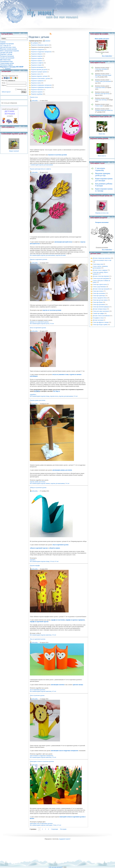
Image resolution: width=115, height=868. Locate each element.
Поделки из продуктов (37, 49)
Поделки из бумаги (37, 54)
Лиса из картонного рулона (38, 639)
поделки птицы (45, 396)
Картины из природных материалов (41, 85)
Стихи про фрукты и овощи (101, 322)
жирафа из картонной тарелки (39, 622)
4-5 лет (57, 561)
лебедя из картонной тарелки (39, 548)
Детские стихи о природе (100, 270)
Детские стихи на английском (101, 316)
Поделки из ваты (36, 83)
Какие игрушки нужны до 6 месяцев (104, 180)
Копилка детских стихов (102, 67)
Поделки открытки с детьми (39, 76)
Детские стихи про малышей (101, 289)
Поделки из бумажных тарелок (40, 45)
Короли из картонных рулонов (38, 259)
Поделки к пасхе (36, 74)
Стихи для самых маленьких (101, 311)
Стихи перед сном (98, 264)
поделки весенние (61, 255)
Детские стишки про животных (102, 258)
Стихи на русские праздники (101, 278)
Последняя (63, 829)
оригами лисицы (78, 685)
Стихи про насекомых (99, 293)
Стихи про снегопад (101, 100)
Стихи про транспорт (99, 296)
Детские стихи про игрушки (101, 276)
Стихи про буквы (98, 302)
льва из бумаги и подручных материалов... (42, 756)
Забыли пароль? (6, 92)
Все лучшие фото (107, 56)
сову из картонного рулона (60, 545)
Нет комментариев (35, 255)
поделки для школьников (46, 165)
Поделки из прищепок (37, 81)
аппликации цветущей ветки (63, 242)
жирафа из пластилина (58, 620)
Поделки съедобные (37, 94)
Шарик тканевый (14, 151)
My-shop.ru (56, 391)
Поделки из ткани (36, 65)
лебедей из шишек (54, 548)
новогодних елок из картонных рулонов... (42, 823)
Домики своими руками (102, 52)
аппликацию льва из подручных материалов (64, 751)
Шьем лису (102, 134)
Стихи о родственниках (99, 287)
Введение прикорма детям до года (103, 174)
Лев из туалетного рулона (37, 695)
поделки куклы (45, 324)
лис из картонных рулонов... (38, 690)
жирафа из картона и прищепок (75, 620)
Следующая (54, 829)
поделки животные (46, 635)
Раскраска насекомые (102, 222)
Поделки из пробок (37, 58)
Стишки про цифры (98, 313)
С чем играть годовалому (100, 169)
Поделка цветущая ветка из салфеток (40, 169)
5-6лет (55, 825)
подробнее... (33, 395)
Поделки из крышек (37, 92)
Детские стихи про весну (102, 94)
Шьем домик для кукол (102, 39)
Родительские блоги (39, 10)
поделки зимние (45, 483)
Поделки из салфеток (37, 63)
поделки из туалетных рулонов (57, 155)
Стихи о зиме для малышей (103, 81)
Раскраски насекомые (102, 247)
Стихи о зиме (99, 106)
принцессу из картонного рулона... (40, 322)
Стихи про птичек (98, 291)
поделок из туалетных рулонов (52, 310)
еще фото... (33, 560)
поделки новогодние (46, 825)
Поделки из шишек (37, 61)
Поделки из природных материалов (41, 87)
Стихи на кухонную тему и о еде (102, 260)
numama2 (48, 41)
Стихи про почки (100, 87)
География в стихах (98, 318)
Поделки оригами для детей (39, 70)
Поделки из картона (37, 56)
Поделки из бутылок (37, 90)
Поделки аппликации (37, 67)
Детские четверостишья (100, 309)
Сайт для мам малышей (55, 867)
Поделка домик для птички (38, 400)
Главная (29, 10)
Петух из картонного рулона (38, 328)
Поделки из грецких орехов (39, 72)
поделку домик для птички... (38, 482)
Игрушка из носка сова (102, 213)
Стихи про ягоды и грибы (100, 325)
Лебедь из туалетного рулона (38, 488)
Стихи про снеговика (101, 69)
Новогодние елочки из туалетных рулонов (42, 761)
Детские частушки (98, 320)
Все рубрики (34, 43)
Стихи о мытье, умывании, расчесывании (100, 267)
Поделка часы (34, 97)
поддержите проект (65, 839)
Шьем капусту (102, 156)
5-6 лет (52, 324)
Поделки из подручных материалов (41, 52)
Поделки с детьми (52, 10)
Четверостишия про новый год (104, 110)
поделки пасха (54, 396)
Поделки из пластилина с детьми (40, 78)
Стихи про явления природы (101, 307)
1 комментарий (34, 165)
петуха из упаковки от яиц (60, 374)
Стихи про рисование (99, 304)
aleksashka (35, 101)
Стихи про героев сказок (100, 284)
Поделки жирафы (35, 566)
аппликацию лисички (58, 685)
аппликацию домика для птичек (62, 470)
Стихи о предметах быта (100, 298)
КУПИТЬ (37, 391)
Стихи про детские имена (100, 300)
